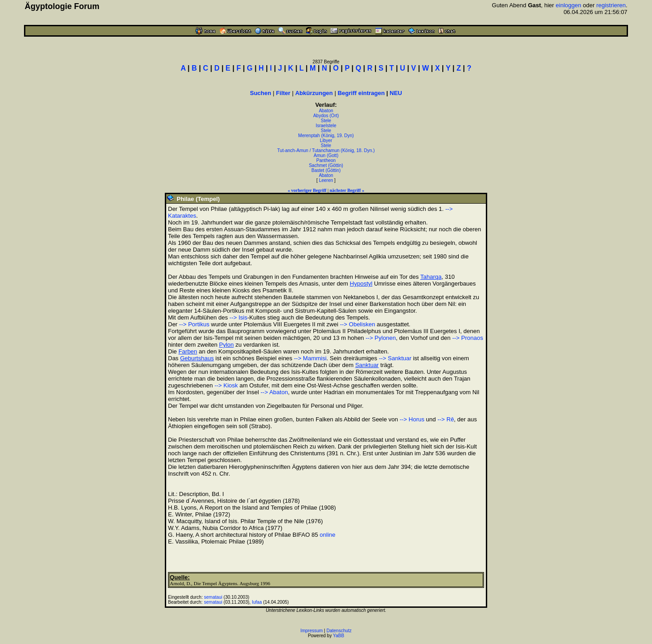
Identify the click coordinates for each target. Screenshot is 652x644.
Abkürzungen (314, 93)
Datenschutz (339, 631)
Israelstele (326, 126)
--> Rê (446, 419)
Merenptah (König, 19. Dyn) (326, 136)
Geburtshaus (197, 358)
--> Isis (238, 317)
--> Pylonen (381, 338)
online (328, 535)
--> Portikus (194, 324)
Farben (188, 351)
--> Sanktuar (395, 358)
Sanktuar (367, 365)
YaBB (338, 636)
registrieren (611, 5)
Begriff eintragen (361, 93)
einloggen (568, 5)
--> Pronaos (468, 338)
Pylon (227, 345)
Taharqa (431, 277)
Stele (326, 121)
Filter (283, 93)
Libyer (326, 141)
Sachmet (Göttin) (326, 165)
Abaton (326, 111)
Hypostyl (361, 284)
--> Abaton (274, 392)
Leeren (326, 180)
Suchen (261, 93)
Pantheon (326, 160)
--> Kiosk (226, 385)
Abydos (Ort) (326, 116)
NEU (396, 93)
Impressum (311, 631)
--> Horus (412, 419)
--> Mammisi (310, 358)
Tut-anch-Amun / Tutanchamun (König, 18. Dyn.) (326, 150)
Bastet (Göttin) (326, 170)
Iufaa (257, 602)
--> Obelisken (358, 324)
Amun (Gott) (326, 155)
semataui (213, 597)
